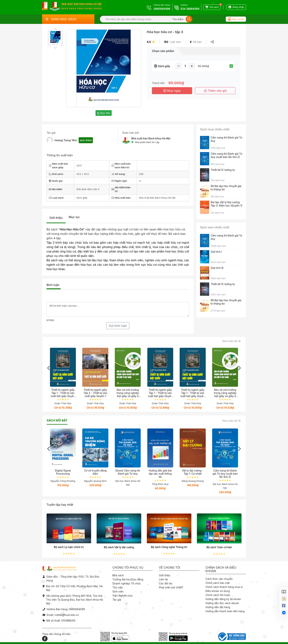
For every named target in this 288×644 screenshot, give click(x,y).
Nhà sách (118, 575)
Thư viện (118, 587)
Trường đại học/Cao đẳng (128, 579)
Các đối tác (166, 583)
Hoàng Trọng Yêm (66, 140)
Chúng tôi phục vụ (128, 568)
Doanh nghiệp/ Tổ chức (127, 583)
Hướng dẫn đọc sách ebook (222, 603)
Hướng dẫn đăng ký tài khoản (223, 599)
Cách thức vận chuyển (219, 579)
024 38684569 (190, 9)
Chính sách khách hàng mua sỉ (224, 587)
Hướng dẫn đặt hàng (218, 607)
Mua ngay (172, 91)
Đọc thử (104, 113)
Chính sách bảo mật (218, 583)
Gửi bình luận (118, 326)
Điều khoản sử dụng (218, 591)
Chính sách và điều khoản (221, 569)
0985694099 (162, 9)
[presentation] (49, 368)
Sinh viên (118, 591)
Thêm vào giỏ (215, 91)
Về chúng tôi (170, 568)
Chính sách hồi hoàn (218, 595)
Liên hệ (163, 579)
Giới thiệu (56, 218)
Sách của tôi (236, 19)
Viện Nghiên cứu (123, 596)
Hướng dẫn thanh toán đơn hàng (225, 611)
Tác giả (117, 600)
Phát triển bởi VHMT (171, 587)
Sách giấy (164, 66)
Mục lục (74, 217)
